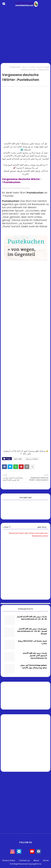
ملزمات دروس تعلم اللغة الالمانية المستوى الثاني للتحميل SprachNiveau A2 (35, 656)
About (36, 860)
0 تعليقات (7, 527)
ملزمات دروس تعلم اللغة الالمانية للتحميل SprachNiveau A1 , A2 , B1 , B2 (32, 618)
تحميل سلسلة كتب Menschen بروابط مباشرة (32, 642)
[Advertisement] (26, 36)
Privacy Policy (9, 860)
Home (46, 860)
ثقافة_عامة (18, 459)
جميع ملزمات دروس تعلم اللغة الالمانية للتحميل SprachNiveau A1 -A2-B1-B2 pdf (32, 631)
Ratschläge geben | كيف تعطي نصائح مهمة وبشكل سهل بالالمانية (34, 667)
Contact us (24, 860)
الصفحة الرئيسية (43, 67)
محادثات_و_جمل (29, 67)
